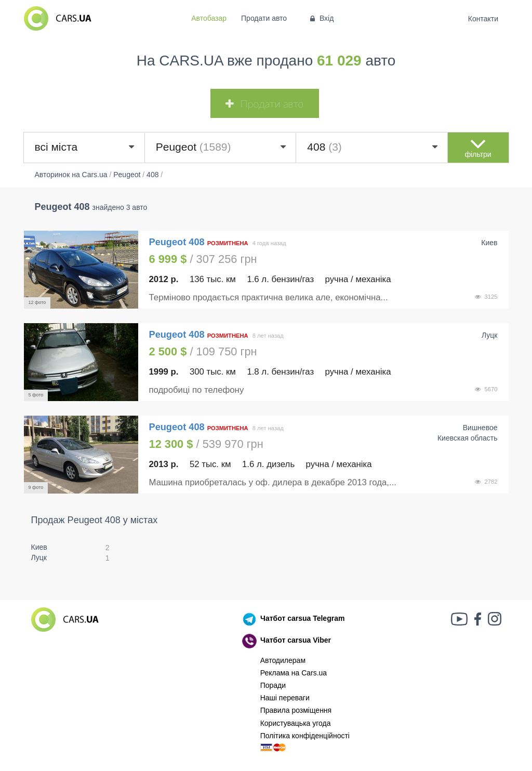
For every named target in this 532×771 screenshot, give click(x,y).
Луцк (39, 557)
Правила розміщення (296, 710)
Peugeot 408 (178, 242)
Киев (39, 547)
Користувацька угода (296, 723)
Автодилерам (283, 660)
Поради (273, 685)
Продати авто (264, 18)
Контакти (483, 19)
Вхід (321, 18)
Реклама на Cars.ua (294, 673)
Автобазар (209, 18)
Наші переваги (285, 698)
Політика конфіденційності (305, 736)
